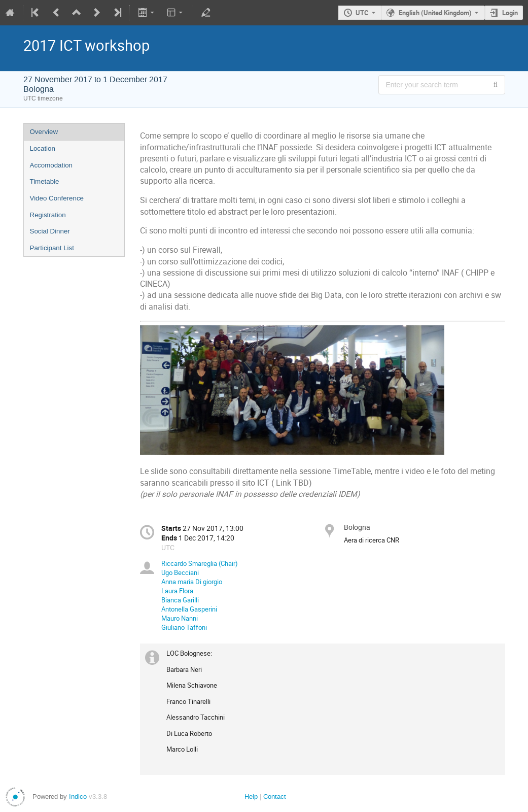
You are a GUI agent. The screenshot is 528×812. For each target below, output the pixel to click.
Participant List (52, 248)
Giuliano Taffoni (184, 627)
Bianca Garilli (180, 600)
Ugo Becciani (180, 572)
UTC (362, 13)
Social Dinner (50, 231)
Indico (78, 797)
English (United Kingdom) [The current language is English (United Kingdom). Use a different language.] (435, 13)
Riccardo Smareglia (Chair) (200, 563)
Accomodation (51, 165)
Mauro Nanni (180, 618)
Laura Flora (177, 591)
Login (510, 13)
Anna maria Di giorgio (192, 582)
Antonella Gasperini (189, 609)
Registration (48, 215)
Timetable (45, 181)
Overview (44, 132)
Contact (275, 797)
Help (251, 797)
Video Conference (57, 198)
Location (43, 148)
